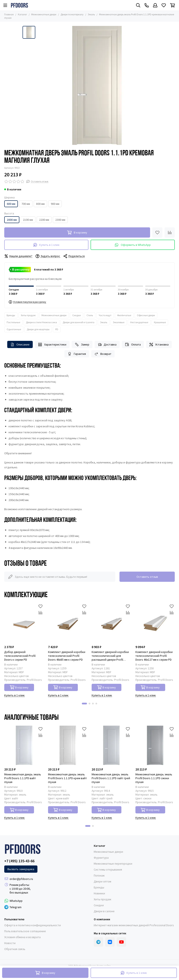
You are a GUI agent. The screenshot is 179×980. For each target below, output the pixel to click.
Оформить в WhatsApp (133, 245)
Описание (20, 345)
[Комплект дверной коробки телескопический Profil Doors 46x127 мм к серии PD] (155, 623)
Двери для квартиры (38, 329)
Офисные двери (146, 315)
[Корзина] (173, 5)
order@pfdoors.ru (21, 879)
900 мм (55, 204)
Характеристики (52, 345)
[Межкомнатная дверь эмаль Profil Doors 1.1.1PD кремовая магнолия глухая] (97, 85)
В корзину (19, 687)
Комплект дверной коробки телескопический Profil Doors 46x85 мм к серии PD (67, 656)
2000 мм (12, 220)
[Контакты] (147, 5)
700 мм (26, 204)
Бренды (11, 315)
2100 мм (28, 220)
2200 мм (44, 220)
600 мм (11, 204)
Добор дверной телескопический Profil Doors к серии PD (20, 656)
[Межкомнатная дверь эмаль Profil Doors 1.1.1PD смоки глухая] (155, 745)
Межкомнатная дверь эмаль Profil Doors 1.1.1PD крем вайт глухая (67, 778)
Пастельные (13, 322)
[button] (84, 704)
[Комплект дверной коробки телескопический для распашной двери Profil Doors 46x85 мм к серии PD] (111, 623)
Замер (82, 345)
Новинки (99, 893)
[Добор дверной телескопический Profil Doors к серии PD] (24, 623)
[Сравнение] (170, 232)
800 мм (40, 204)
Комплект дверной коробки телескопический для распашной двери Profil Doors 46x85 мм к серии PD (110, 656)
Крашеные (160, 322)
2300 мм (60, 220)
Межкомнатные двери (44, 14)
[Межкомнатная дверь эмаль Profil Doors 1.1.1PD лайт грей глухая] (111, 745)
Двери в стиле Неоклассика (41, 322)
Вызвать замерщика (21, 869)
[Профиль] (155, 5)
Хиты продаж (28, 315)
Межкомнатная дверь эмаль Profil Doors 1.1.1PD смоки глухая (154, 778)
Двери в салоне (104, 911)
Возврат (103, 354)
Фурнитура (101, 858)
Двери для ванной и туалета (79, 322)
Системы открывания (108, 870)
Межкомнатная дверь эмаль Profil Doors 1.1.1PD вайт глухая (23, 778)
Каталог (22, 14)
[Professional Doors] (19, 5)
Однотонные (14, 329)
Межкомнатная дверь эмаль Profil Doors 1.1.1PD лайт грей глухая (111, 778)
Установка (159, 345)
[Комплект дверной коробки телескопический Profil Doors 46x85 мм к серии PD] (68, 623)
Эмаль (91, 14)
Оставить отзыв (147, 577)
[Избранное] (164, 5)
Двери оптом (102, 881)
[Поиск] (138, 5)
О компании (102, 919)
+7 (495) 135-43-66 (19, 861)
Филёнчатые (124, 315)
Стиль (90, 315)
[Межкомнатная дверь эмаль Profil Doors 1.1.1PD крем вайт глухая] (68, 745)
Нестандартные (139, 322)
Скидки (77, 315)
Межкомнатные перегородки (113, 864)
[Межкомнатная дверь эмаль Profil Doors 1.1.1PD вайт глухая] (24, 745)
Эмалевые (119, 322)
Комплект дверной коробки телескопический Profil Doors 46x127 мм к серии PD (154, 656)
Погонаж (99, 875)
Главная (9, 14)
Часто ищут (105, 315)
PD (57, 329)
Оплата (133, 345)
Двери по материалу (72, 14)
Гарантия (77, 354)
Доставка (107, 345)
